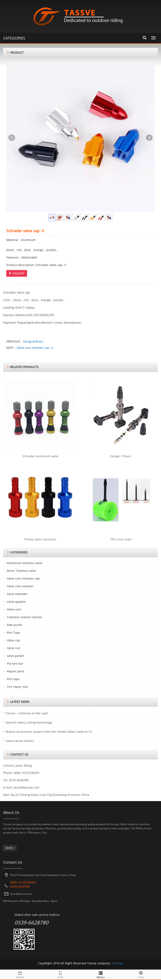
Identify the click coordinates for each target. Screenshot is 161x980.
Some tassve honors (20, 741)
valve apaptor (16, 602)
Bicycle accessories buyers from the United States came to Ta (49, 732)
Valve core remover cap (23, 578)
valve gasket (15, 656)
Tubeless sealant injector (25, 617)
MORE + (10, 848)
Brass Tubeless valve (21, 571)
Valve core (14, 609)
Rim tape (13, 679)
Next (149, 138)
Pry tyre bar (15, 663)
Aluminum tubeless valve (25, 563)
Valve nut (13, 648)
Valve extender (17, 594)
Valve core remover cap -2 (35, 348)
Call (60, 974)
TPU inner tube (121, 539)
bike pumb (14, 625)
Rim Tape (14, 633)
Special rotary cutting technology (29, 722)
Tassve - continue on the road (27, 713)
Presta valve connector (40, 539)
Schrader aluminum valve (40, 456)
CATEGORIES (14, 38)
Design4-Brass (33, 341)
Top (141, 974)
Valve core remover (20, 586)
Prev (12, 138)
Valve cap (14, 640)
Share (20, 974)
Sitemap (118, 963)
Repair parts (16, 671)
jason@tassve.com (27, 787)
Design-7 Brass (121, 456)
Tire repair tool (17, 687)
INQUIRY (17, 273)
